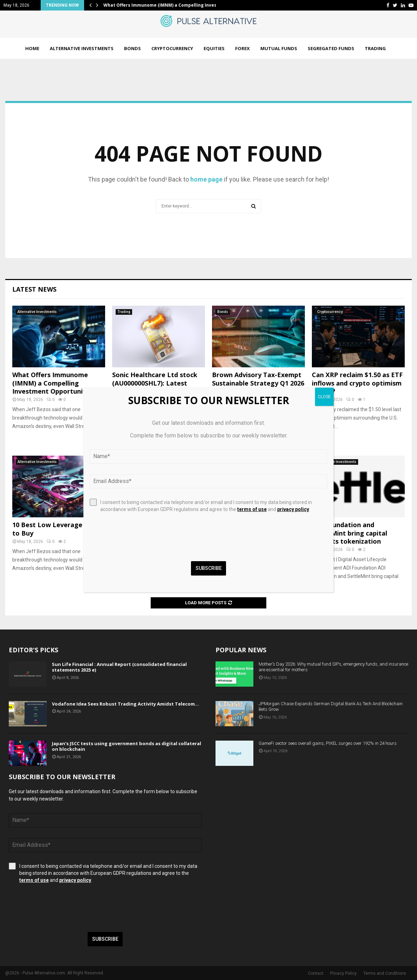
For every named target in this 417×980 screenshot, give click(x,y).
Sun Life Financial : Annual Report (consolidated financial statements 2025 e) (119, 667)
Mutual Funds (279, 48)
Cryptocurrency (172, 48)
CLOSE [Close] (324, 397)
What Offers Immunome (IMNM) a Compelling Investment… (169, 5)
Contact (316, 973)
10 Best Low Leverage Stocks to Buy (59, 529)
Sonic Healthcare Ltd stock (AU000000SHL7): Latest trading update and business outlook (157, 387)
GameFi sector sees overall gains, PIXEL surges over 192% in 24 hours (328, 743)
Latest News (34, 289)
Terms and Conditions (385, 973)
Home (32, 48)
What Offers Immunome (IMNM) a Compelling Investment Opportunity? (52, 383)
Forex (242, 48)
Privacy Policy (343, 973)
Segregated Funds (331, 48)
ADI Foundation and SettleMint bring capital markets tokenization (350, 533)
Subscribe (105, 939)
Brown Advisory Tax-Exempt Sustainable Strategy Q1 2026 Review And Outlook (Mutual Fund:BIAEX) (258, 387)
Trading (375, 48)
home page (206, 179)
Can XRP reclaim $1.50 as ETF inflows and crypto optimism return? (357, 383)
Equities (214, 48)
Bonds (132, 48)
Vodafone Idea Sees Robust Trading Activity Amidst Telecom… (125, 704)
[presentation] (62, 908)
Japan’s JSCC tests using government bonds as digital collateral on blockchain (127, 746)
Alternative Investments (82, 48)
